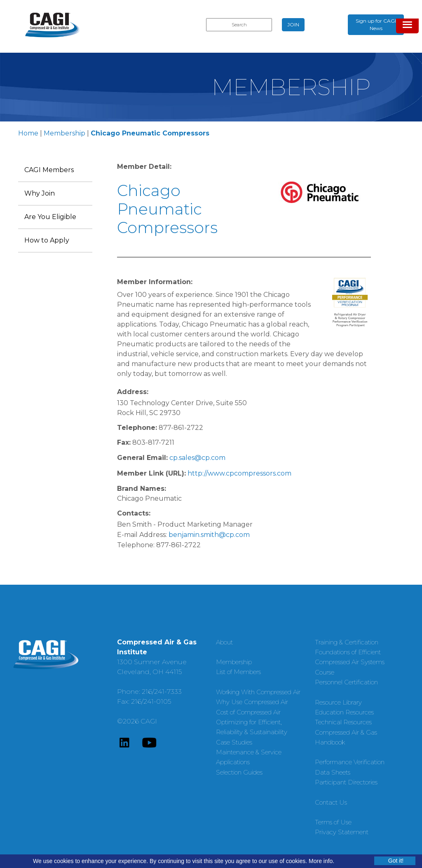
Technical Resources (343, 722)
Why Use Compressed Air (252, 702)
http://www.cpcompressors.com (239, 473)
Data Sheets (333, 772)
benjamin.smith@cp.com (209, 535)
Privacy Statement (342, 832)
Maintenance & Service (249, 752)
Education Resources (344, 712)
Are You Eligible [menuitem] (50, 217)
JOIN (293, 24)
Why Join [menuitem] (40, 193)
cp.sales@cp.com (197, 458)
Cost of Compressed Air (248, 712)
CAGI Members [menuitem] (49, 170)
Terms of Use (333, 822)
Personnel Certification (346, 682)
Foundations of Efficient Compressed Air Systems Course (350, 662)
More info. (321, 861)
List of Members (238, 672)
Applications (233, 762)
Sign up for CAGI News (376, 24)
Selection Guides (239, 772)
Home (28, 133)
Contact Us (331, 802)
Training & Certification (347, 642)
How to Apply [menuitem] (47, 240)
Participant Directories (346, 782)
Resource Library (338, 702)
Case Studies (234, 742)
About (224, 642)
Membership (64, 133)
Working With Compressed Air (258, 692)
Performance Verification (350, 762)
